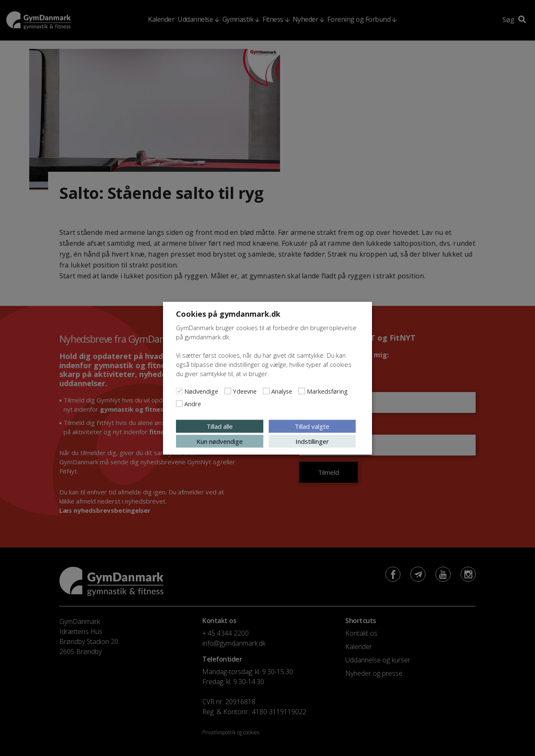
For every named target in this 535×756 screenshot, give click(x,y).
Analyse (282, 391)
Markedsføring (327, 391)
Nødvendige (201, 391)
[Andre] (179, 403)
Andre (193, 403)
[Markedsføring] (302, 391)
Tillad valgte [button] (312, 426)
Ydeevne (245, 391)
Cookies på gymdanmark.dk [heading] (228, 313)
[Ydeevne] (228, 391)
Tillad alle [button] (220, 426)
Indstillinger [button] (312, 441)
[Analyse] (266, 391)
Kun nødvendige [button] (220, 441)
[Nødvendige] (179, 391)
